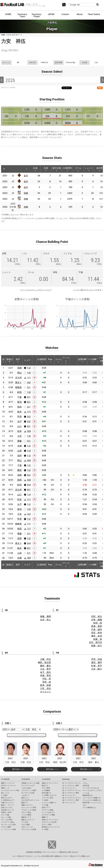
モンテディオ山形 (28, 793)
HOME (8, 14)
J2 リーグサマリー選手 (71, 793)
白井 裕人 (45, 620)
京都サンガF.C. (6, 812)
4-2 (29, 382)
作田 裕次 (97, 616)
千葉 (19, 397)
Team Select (94, 14)
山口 (19, 426)
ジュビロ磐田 (26, 815)
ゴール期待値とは (89, 807)
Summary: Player (37, 15)
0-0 (29, 431)
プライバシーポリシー (50, 852)
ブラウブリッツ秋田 (29, 790)
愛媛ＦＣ (45, 817)
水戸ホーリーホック (8, 786)
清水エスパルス (7, 807)
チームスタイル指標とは (92, 800)
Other (85, 779)
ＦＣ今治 (25, 822)
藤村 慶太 (45, 666)
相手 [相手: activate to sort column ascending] (18, 360)
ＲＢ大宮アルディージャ (30, 800)
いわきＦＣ (25, 795)
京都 (19, 446)
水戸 (19, 421)
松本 (19, 431)
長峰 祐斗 (97, 646)
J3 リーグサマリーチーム (71, 798)
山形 (19, 451)
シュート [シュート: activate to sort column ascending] (89, 169)
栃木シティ (25, 798)
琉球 (19, 456)
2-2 (29, 514)
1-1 (29, 378)
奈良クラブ (46, 807)
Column (65, 14)
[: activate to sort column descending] (4, 169)
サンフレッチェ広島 (8, 825)
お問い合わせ (72, 852)
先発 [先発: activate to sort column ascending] (46, 169)
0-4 (29, 485)
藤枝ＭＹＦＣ (26, 817)
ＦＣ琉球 (45, 829)
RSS (100, 88)
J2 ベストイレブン (69, 795)
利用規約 (30, 852)
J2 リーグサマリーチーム (71, 790)
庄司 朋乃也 (95, 642)
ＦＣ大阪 (45, 805)
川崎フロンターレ (8, 803)
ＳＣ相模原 (46, 790)
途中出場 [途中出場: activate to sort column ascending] (57, 169)
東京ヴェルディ (7, 798)
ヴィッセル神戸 (7, 820)
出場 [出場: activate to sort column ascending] (35, 169)
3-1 (29, 441)
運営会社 (63, 852)
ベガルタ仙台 (26, 788)
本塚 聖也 (45, 675)
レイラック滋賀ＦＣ (49, 803)
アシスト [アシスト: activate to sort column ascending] (66, 360)
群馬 (19, 480)
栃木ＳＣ (45, 786)
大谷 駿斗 (97, 669)
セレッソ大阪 (6, 817)
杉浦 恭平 (97, 666)
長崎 (19, 368)
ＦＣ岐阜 (45, 800)
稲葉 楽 (98, 639)
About (80, 14)
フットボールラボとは (91, 788)
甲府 (19, 417)
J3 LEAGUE (46, 779)
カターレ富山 (26, 812)
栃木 (19, 412)
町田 (19, 392)
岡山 (19, 373)
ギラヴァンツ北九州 (49, 822)
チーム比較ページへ (27, 735)
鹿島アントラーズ (8, 783)
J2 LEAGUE (26, 779)
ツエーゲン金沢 (48, 798)
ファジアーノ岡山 (8, 822)
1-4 (29, 451)
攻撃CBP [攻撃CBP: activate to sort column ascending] (82, 360)
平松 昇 (47, 679)
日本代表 (86, 786)
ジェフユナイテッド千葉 (10, 790)
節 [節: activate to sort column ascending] (3, 360)
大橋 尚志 (45, 659)
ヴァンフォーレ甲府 (29, 807)
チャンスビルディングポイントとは (35, 290)
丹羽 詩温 (97, 659)
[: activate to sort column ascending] (10, 169)
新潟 (19, 402)
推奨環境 (38, 852)
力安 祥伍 (45, 688)
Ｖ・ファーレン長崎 (8, 829)
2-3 (29, 421)
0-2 (29, 417)
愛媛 (19, 441)
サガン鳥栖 (25, 825)
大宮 (19, 436)
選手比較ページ (18, 769)
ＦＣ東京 (4, 795)
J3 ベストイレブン (69, 803)
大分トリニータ (27, 827)
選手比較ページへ (77, 735)
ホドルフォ (45, 692)
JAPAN (51, 14)
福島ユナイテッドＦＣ (50, 783)
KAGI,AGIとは (88, 795)
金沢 (26, 176)
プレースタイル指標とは (92, 798)
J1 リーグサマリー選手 (71, 786)
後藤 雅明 (45, 616)
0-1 (29, 397)
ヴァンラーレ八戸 (28, 786)
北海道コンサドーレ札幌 (30, 783)
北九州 (18, 378)
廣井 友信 (97, 636)
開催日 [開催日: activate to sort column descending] (10, 360)
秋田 (19, 407)
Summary (66, 779)
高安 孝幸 (97, 633)
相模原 (18, 387)
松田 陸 (98, 623)
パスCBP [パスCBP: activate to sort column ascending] (92, 360)
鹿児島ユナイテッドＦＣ (51, 827)
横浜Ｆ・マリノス (8, 805)
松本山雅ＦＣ (47, 793)
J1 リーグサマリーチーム (71, 783)
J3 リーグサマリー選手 (71, 800)
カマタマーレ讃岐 (48, 815)
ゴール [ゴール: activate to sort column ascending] (78, 169)
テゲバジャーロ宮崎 (29, 829)
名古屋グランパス (8, 810)
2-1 (29, 387)
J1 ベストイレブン (69, 788)
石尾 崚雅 (97, 620)
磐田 (19, 470)
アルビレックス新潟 (29, 810)
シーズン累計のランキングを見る (87, 290)
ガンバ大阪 (5, 815)
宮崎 (26, 193)
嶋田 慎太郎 (44, 662)
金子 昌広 (45, 672)
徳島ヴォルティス (28, 820)
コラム (85, 783)
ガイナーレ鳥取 (48, 810)
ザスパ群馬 (46, 788)
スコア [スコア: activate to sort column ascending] (27, 360)
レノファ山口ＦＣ (48, 812)
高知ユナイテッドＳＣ (50, 820)
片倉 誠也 (97, 629)
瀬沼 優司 (97, 662)
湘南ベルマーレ (27, 805)
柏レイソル (5, 793)
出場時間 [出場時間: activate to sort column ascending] (67, 169)
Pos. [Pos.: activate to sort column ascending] (50, 360)
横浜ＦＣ (25, 803)
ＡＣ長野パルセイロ (49, 795)
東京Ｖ (18, 382)
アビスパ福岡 (6, 827)
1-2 (29, 368)
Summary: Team (22, 15)
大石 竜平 (45, 669)
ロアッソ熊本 (47, 825)
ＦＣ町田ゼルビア (8, 800)
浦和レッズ (5, 788)
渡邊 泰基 (97, 626)
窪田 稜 (47, 682)
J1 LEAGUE (5, 779)
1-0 (29, 373)
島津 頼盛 (45, 685)
